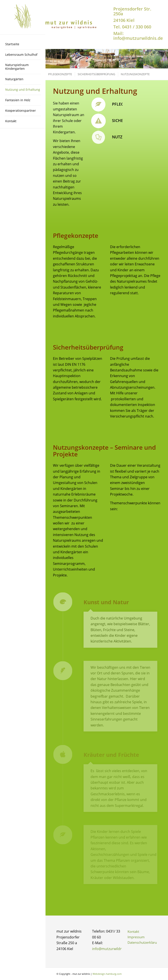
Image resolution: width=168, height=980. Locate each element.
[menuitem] (23, 44)
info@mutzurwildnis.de (111, 949)
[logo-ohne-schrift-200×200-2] (23, 17)
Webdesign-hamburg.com (107, 974)
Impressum (136, 937)
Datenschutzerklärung (142, 942)
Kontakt (133, 931)
